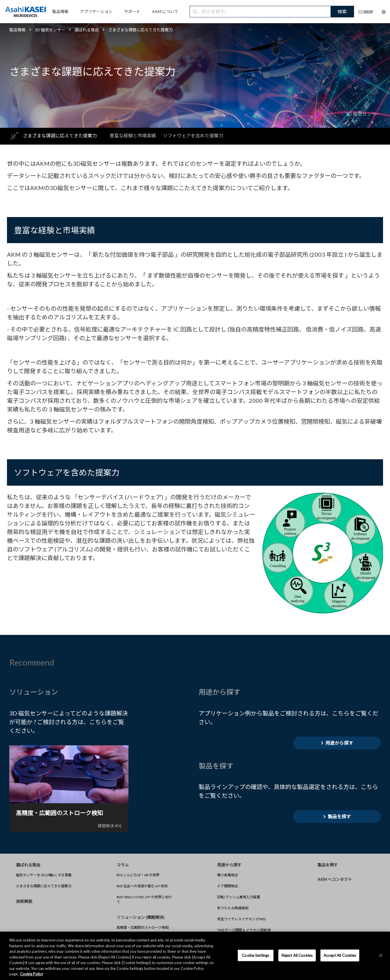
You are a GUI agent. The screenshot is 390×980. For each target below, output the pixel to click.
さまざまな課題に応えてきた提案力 (44, 886)
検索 (342, 11)
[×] (381, 955)
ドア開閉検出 (228, 886)
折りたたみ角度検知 (233, 908)
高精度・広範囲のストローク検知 (143, 927)
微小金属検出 (228, 875)
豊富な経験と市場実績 (133, 135)
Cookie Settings (255, 955)
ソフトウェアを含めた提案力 (193, 135)
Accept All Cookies (340, 955)
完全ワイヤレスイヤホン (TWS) (241, 919)
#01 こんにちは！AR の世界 (138, 875)
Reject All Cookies (297, 955)
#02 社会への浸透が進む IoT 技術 (142, 886)
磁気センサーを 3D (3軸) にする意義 (44, 875)
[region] (195, 956)
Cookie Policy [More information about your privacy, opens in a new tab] (32, 974)
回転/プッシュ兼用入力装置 (239, 897)
